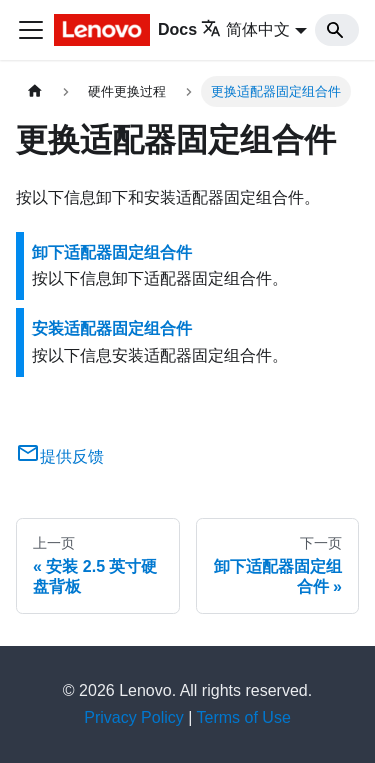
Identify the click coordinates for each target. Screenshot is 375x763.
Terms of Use (244, 717)
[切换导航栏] (31, 30)
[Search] (337, 30)
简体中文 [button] (245, 29)
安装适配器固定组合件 (112, 328)
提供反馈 (60, 456)
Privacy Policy (134, 717)
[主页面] (35, 91)
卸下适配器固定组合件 (112, 252)
